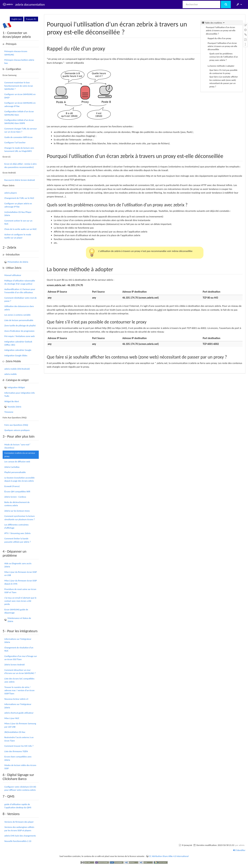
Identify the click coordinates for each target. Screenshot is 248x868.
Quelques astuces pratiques (17, 430)
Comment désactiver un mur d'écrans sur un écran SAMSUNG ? (20, 672)
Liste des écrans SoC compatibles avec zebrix (19, 680)
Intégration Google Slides (16, 355)
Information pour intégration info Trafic (20, 394)
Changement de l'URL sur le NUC (19, 198)
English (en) (17, 19)
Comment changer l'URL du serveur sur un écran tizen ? (21, 130)
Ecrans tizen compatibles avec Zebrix (18, 758)
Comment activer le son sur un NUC (18, 222)
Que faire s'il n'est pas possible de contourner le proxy (223, 72)
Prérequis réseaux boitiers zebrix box (19, 61)
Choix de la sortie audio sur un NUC (21, 229)
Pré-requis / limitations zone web (20, 336)
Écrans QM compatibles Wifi (17, 492)
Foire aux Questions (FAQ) (16, 425)
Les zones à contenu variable (17, 315)
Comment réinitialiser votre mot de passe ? (21, 299)
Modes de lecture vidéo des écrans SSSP (20, 767)
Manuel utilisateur (13, 275)
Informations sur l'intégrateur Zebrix (18, 641)
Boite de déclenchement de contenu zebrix (17, 504)
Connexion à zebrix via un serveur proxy (20, 455)
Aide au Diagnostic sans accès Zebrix (18, 565)
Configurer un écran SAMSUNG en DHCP (20, 96)
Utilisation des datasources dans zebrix (19, 308)
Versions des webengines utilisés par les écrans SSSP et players (19, 829)
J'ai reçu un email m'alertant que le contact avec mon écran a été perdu (20, 601)
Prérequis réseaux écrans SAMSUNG (16, 53)
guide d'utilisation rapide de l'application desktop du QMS (18, 806)
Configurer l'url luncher (15, 142)
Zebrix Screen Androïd (14, 665)
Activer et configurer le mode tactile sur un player (18, 236)
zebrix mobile (11, 374)
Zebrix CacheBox (12, 467)
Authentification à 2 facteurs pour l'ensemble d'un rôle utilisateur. (20, 291)
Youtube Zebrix (14, 407)
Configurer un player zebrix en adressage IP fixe (18, 205)
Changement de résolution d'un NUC (19, 649)
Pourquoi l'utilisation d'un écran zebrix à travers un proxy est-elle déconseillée (222, 46)
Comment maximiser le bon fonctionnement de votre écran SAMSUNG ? (19, 86)
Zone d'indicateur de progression (19, 331)
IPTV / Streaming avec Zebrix (17, 533)
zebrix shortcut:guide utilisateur (19, 713)
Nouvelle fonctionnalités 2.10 (18, 841)
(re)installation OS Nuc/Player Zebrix (18, 214)
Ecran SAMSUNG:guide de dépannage (16, 611)
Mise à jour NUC (12, 718)
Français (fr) (31, 19)
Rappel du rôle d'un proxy (219, 38)
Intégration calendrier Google (18, 350)
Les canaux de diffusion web (17, 462)
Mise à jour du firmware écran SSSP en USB (21, 574)
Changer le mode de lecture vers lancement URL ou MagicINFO (19, 149)
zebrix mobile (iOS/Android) (17, 369)
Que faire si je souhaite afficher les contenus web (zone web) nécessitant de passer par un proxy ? (224, 82)
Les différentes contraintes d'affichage (16, 526)
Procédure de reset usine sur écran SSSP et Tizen (20, 591)
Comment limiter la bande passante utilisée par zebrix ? (18, 540)
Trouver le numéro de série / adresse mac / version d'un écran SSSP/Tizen (19, 690)
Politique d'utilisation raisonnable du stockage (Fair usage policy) (20, 282)
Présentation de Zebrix (18, 262)
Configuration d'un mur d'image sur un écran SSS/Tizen (21, 658)
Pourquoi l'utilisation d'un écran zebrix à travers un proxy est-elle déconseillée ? (221, 31)
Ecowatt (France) (12, 486)
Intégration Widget (16, 387)
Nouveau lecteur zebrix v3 (16, 699)
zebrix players (11, 193)
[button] (239, 4)
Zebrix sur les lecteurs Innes (17, 511)
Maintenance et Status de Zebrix (19, 620)
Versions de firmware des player (19, 822)
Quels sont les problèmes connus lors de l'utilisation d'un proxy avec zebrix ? (224, 57)
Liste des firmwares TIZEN (16, 751)
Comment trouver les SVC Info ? (19, 746)
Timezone (9, 412)
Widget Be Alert (12, 401)
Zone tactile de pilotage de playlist (20, 325)
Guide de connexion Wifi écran (18, 137)
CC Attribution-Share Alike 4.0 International (169, 856)
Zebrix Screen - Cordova (15, 497)
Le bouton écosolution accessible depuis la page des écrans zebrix (19, 479)
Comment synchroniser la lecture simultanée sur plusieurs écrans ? (20, 518)
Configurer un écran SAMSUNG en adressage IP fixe (20, 104)
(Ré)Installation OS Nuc (15, 732)
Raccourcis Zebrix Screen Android (20, 180)
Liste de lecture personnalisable (19, 320)
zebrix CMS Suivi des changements (20, 836)
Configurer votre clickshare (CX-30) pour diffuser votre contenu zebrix (20, 788)
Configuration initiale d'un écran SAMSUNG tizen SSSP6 (19, 122)
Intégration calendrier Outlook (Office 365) (18, 343)
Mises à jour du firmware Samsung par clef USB (20, 725)
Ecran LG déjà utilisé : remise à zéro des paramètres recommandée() (21, 165)
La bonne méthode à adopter (221, 66)
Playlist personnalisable (15, 472)
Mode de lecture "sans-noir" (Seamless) (17, 446)
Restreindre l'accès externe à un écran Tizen (19, 739)
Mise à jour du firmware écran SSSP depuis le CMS (21, 582)
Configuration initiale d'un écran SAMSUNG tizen (19, 113)
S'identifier (239, 850)
